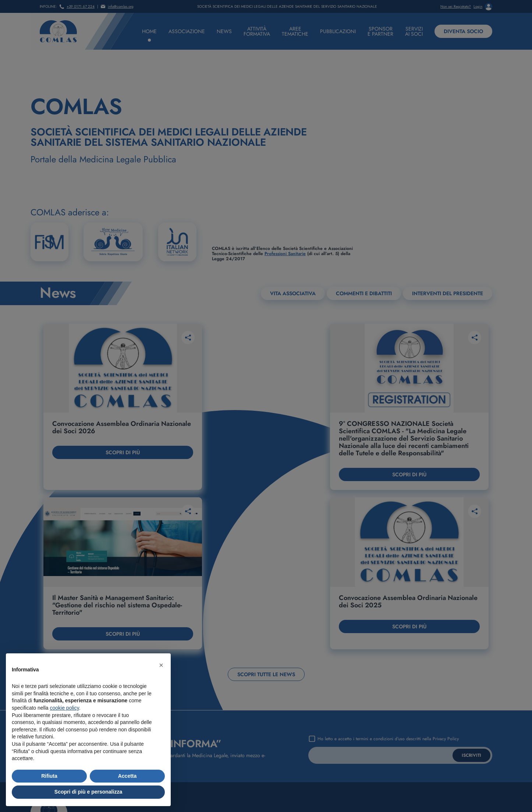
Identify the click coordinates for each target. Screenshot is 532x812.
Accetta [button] (127, 776)
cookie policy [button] (65, 708)
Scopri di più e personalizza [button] (88, 792)
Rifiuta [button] (49, 776)
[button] (161, 665)
